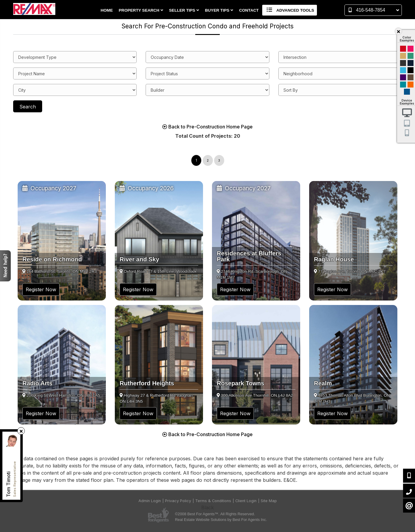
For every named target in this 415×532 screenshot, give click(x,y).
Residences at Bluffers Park (249, 256)
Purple (403, 77)
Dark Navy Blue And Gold (411, 63)
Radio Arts (37, 383)
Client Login (246, 501)
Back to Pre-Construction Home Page (208, 127)
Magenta (411, 49)
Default (407, 92)
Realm (323, 383)
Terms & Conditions (213, 501)
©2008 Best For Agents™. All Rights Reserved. (215, 514)
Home (107, 10)
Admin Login (150, 501)
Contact (249, 10)
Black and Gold (403, 63)
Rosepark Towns (241, 383)
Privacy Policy (178, 501)
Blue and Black (403, 85)
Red (403, 49)
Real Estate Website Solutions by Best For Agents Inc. (221, 520)
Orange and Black (411, 85)
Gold (403, 56)
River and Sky (139, 259)
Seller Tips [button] (184, 10)
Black (411, 70)
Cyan (403, 70)
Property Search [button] (141, 10)
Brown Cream (411, 77)
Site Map (269, 501)
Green (411, 56)
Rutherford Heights (147, 383)
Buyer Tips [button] (219, 10)
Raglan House (334, 259)
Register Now (41, 289)
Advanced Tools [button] (290, 10)
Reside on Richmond (52, 259)
